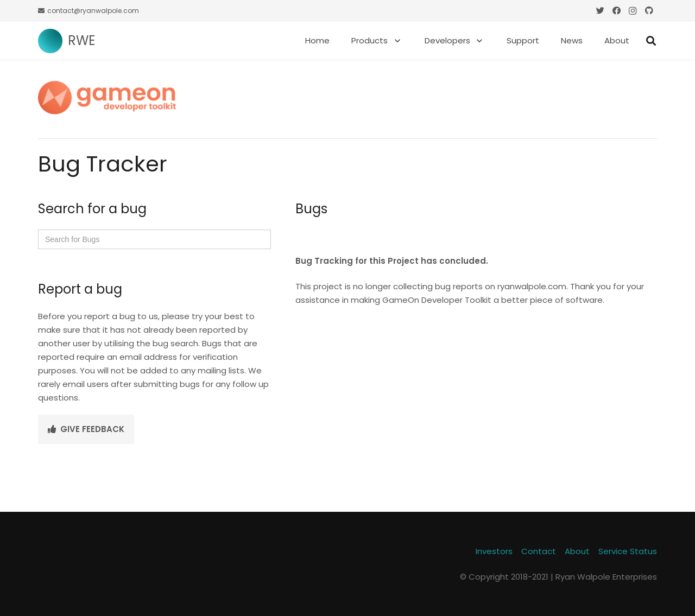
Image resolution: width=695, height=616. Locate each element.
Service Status (628, 551)
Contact (539, 551)
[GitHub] (649, 11)
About (577, 551)
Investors (494, 551)
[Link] (50, 41)
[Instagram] (633, 11)
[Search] (651, 41)
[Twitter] (600, 11)
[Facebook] (616, 11)
